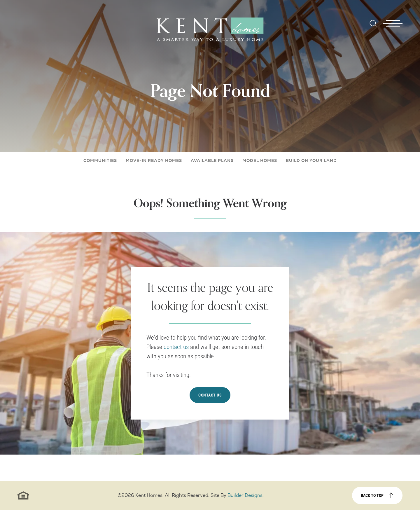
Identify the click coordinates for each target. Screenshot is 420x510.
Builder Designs (245, 495)
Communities (100, 160)
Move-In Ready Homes (154, 160)
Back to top (372, 495)
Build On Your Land (311, 160)
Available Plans (212, 160)
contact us (177, 347)
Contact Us (210, 395)
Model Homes (260, 160)
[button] (373, 27)
